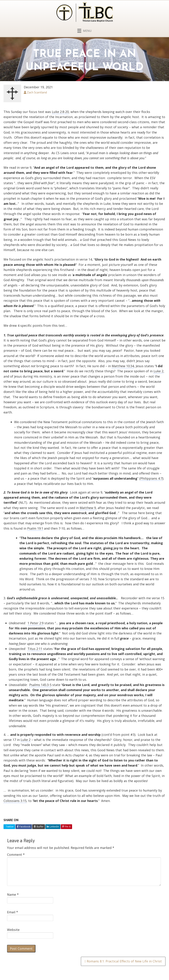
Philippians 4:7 (151, 478)
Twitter (9, 826)
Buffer (39, 826)
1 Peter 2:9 (36, 623)
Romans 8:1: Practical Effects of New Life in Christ (123, 961)
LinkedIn (53, 826)
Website (13, 930)
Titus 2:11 (35, 649)
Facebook (24, 826)
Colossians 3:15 (15, 801)
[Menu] (84, 30)
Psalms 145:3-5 (40, 685)
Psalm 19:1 (35, 528)
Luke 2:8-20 (60, 112)
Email (13, 912)
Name (13, 894)
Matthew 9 (88, 508)
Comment (16, 855)
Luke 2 (158, 371)
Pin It (66, 826)
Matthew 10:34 (123, 366)
